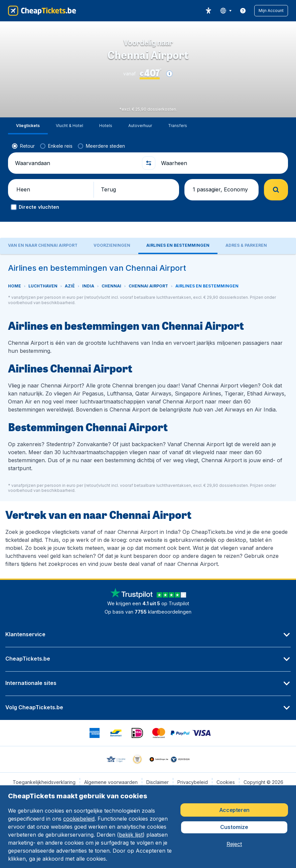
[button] (271, 11)
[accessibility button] (208, 11)
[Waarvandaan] (76, 163)
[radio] (23, 146)
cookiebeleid (79, 819)
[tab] (28, 126)
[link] (243, 11)
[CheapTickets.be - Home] (42, 11)
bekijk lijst (131, 835)
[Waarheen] (222, 163)
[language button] (226, 11)
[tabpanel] (148, 416)
